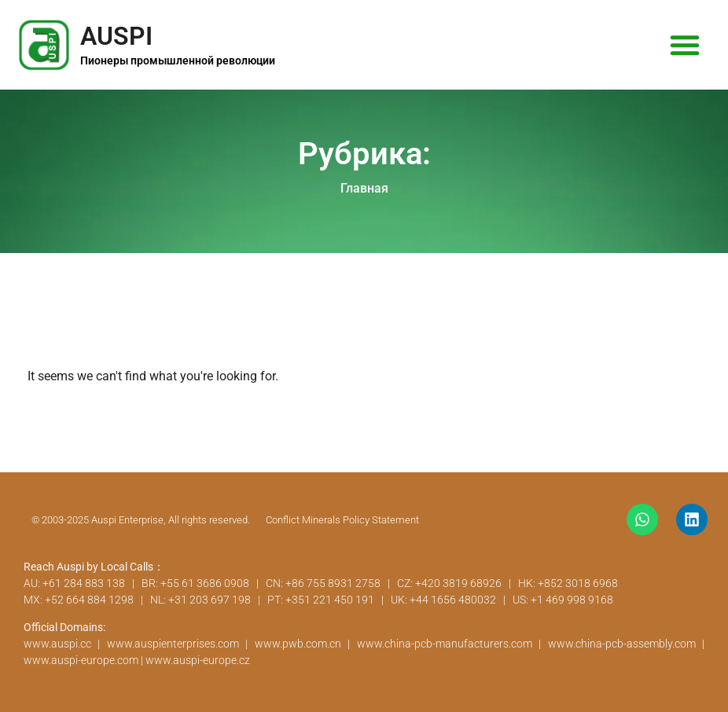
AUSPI (116, 36)
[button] (685, 45)
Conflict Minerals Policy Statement (342, 520)
